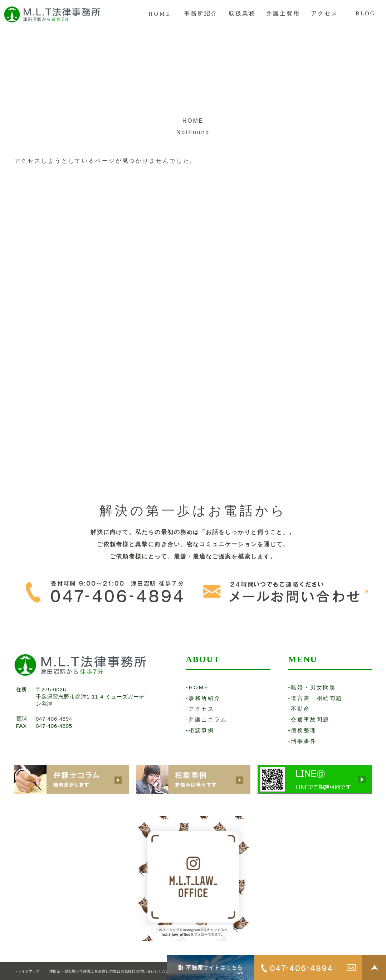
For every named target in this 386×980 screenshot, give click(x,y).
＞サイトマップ (27, 971)
